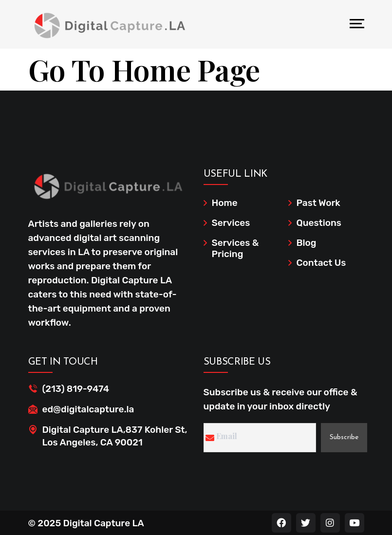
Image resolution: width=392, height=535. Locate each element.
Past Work (318, 203)
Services (231, 223)
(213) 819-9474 (76, 389)
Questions (319, 223)
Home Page (186, 69)
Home (225, 203)
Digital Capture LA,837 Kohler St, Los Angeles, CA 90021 (115, 436)
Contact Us (321, 263)
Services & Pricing (235, 248)
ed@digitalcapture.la (88, 409)
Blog (307, 243)
